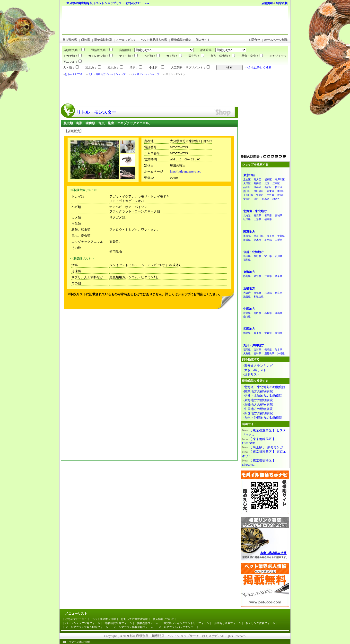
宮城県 (279, 215)
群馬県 (268, 240)
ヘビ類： (152, 56)
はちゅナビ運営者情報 (134, 619)
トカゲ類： (72, 56)
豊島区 (260, 195)
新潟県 (247, 256)
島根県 (268, 313)
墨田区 (247, 191)
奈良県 (279, 293)
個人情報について (164, 619)
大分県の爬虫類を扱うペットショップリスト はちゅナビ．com (108, 3)
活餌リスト (252, 374)
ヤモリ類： (128, 56)
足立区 (247, 179)
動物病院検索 (103, 40)
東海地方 (249, 272)
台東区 (271, 191)
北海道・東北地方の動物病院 (265, 387)
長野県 (257, 256)
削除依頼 (282, 3)
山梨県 (279, 240)
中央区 (281, 191)
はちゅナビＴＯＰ (76, 619)
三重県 (268, 276)
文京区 (247, 199)
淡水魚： (93, 68)
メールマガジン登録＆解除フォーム (87, 627)
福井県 (247, 260)
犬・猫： (71, 68)
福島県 (268, 219)
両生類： (196, 56)
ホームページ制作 (276, 40)
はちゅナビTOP (74, 74)
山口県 (247, 317)
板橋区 (268, 179)
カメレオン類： (100, 56)
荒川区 (257, 179)
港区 (256, 199)
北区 (267, 183)
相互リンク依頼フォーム (260, 623)
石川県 (279, 256)
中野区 (271, 195)
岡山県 (279, 313)
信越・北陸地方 (254, 252)
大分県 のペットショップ (146, 74)
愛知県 (257, 276)
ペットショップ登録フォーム (83, 623)
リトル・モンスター (96, 112)
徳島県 (247, 333)
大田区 (247, 183)
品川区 (247, 187)
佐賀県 (257, 350)
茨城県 (247, 240)
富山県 (268, 256)
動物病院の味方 (181, 40)
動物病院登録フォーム (119, 623)
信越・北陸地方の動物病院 (263, 396)
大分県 (247, 353)
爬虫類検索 (70, 40)
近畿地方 (249, 288)
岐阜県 (279, 276)
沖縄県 (281, 353)
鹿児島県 (269, 353)
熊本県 (279, 350)
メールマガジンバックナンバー (177, 627)
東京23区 (249, 175)
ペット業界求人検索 (154, 40)
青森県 (257, 215)
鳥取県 (257, 313)
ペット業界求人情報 (104, 619)
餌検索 (86, 40)
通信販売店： (99, 50)
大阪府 (247, 293)
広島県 (247, 313)
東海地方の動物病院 (258, 400)
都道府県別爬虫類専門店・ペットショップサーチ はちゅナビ (174, 636)
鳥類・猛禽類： (223, 56)
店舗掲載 (267, 3)
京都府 (257, 293)
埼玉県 (271, 236)
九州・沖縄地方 (254, 345)
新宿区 (268, 187)
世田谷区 (259, 191)
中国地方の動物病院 (258, 409)
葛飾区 (257, 183)
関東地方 (249, 232)
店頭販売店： (74, 50)
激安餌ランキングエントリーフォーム (186, 623)
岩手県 (268, 215)
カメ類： (174, 56)
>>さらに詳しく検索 (258, 68)
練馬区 (281, 195)
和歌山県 (259, 297)
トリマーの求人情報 (78, 642)
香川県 (257, 333)
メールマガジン (126, 40)
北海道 (247, 215)
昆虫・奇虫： (252, 56)
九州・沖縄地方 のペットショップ (107, 74)
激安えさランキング (258, 366)
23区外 (276, 199)
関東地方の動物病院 (258, 391)
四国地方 (249, 329)
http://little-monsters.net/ (186, 171)
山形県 (257, 219)
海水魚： (115, 68)
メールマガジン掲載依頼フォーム (133, 627)
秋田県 (247, 219)
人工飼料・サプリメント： (190, 68)
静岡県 (247, 276)
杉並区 (279, 187)
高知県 (279, 333)
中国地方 (249, 309)
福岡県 (247, 350)
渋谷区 (257, 187)
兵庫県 (268, 293)
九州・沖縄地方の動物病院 (263, 418)
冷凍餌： (157, 68)
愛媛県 (268, 333)
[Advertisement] (148, 90)
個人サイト (203, 40)
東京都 (247, 236)
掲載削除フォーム (148, 623)
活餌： (136, 68)
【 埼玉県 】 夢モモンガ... (267, 447)
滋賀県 (247, 297)
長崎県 (268, 350)
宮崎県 (257, 353)
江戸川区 (280, 179)
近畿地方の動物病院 (258, 405)
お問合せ (254, 40)
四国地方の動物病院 (258, 413)
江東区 (276, 183)
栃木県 (257, 240)
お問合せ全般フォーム (227, 623)
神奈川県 (259, 236)
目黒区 (266, 199)
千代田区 (248, 195)
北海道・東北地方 (255, 211)
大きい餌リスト (255, 370)
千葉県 (281, 236)
